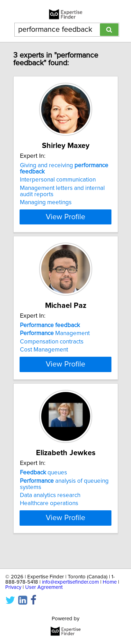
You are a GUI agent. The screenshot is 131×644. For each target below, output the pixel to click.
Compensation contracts (52, 342)
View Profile (65, 217)
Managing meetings (46, 202)
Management (55, 333)
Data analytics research (50, 508)
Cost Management (44, 350)
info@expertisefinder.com (70, 582)
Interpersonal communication (58, 180)
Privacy (13, 587)
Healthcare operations (49, 516)
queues (43, 485)
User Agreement (44, 587)
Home (110, 582)
